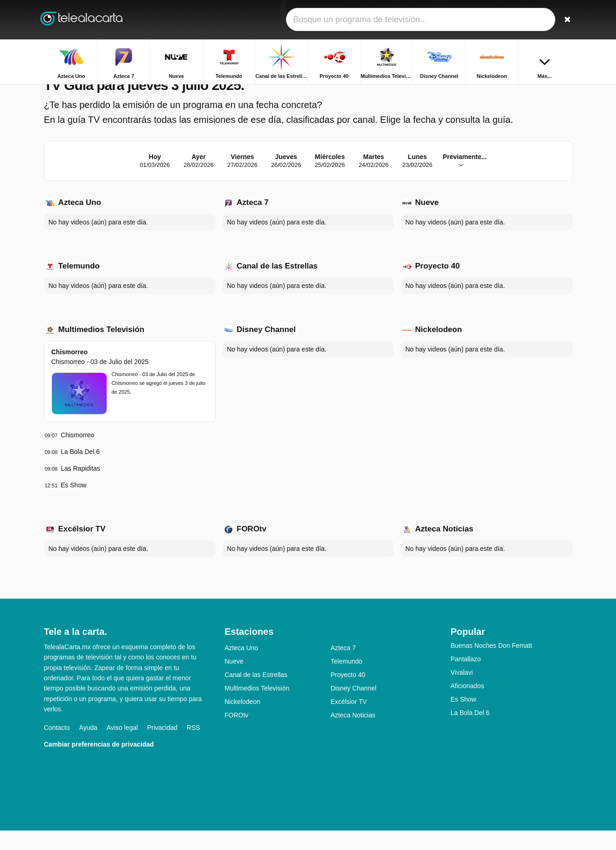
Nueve (427, 222)
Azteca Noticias (445, 548)
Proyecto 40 (438, 285)
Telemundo (79, 285)
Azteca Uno (80, 222)
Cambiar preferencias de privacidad (99, 763)
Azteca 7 (253, 222)
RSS (194, 747)
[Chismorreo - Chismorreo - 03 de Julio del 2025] (79, 413)
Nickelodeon (439, 349)
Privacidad (162, 747)
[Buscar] (562, 20)
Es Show (73, 505)
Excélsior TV (82, 548)
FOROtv (252, 548)
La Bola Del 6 (80, 471)
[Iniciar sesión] (531, 20)
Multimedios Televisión (102, 349)
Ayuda (88, 747)
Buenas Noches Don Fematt (491, 665)
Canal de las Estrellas (277, 285)
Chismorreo (70, 371)
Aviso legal (122, 747)
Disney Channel (267, 349)
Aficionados (467, 705)
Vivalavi (462, 692)
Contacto (57, 747)
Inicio (536, 92)
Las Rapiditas (80, 488)
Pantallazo (466, 678)
